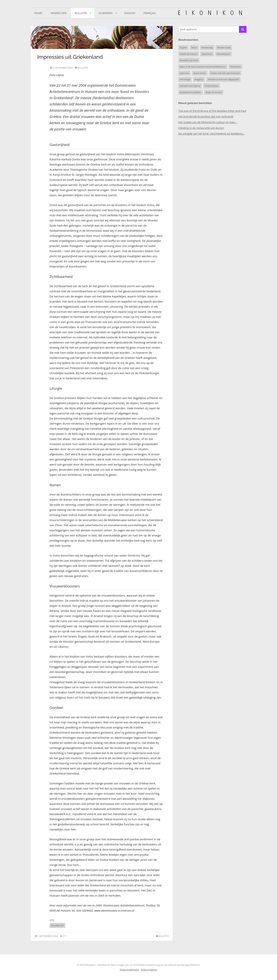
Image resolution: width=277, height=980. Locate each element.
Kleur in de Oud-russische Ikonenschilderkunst (203, 67)
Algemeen (106, 13)
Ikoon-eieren (200, 73)
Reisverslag (207, 47)
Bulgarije (199, 79)
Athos (194, 47)
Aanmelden (59, 13)
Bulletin (81, 13)
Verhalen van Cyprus (190, 86)
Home (38, 13)
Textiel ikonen (212, 86)
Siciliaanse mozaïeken (191, 92)
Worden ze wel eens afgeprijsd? (223, 79)
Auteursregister (149, 970)
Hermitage (185, 79)
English (130, 13)
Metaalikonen (224, 54)
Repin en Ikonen (214, 92)
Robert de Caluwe (189, 54)
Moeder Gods (224, 47)
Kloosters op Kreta (189, 60)
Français (150, 13)
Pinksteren (236, 67)
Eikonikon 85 (57, 925)
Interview (184, 73)
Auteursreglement (129, 970)
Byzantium (207, 54)
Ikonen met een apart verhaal (225, 73)
